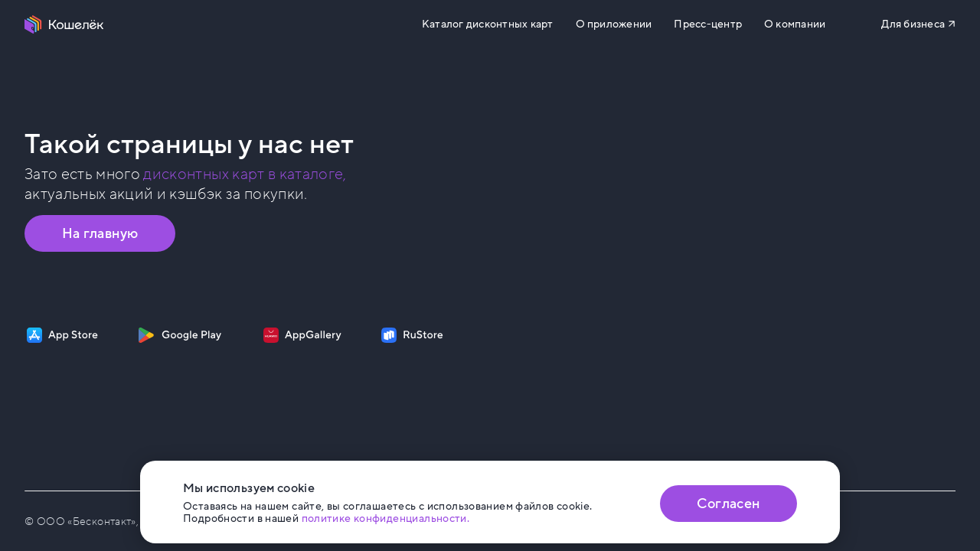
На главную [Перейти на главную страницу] (100, 233)
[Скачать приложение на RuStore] (412, 335)
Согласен (728, 504)
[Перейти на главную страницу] (64, 24)
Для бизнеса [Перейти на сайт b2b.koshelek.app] (913, 24)
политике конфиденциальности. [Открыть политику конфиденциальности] (386, 518)
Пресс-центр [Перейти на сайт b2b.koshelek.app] (708, 24)
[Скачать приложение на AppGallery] (302, 335)
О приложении (614, 24)
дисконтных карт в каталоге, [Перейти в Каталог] (245, 174)
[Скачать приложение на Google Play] (180, 335)
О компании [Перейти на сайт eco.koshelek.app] (795, 24)
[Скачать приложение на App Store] (62, 335)
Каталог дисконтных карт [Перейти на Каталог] (487, 24)
